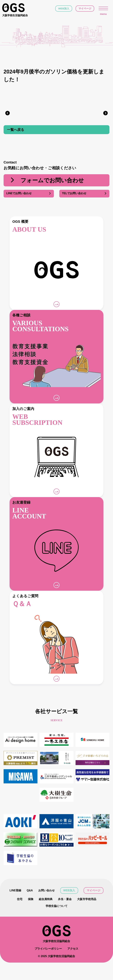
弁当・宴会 (65, 899)
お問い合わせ (46, 891)
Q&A (30, 891)
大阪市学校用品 (87, 899)
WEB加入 (64, 8)
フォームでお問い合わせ (47, 181)
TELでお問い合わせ (84, 194)
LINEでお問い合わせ (29, 194)
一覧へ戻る (16, 130)
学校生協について (57, 906)
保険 (31, 899)
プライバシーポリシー (48, 966)
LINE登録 (15, 891)
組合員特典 (46, 899)
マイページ (85, 8)
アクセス (73, 966)
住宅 (20, 899)
